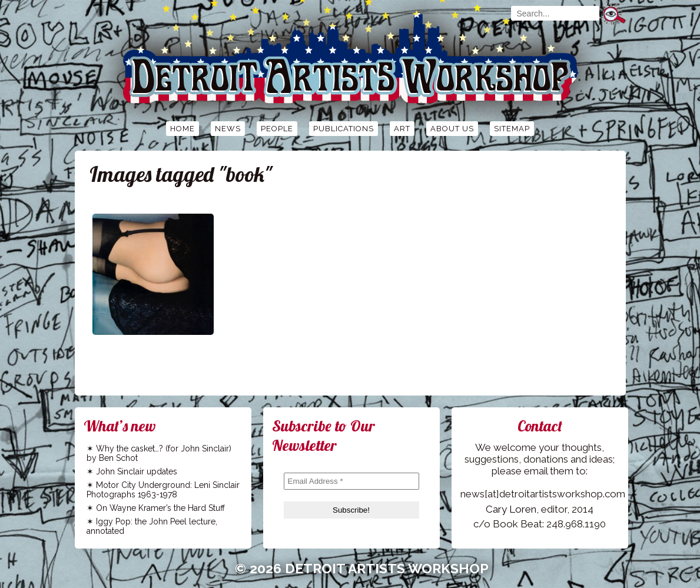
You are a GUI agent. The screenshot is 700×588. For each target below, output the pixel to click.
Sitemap (512, 129)
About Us (452, 129)
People (277, 129)
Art (402, 129)
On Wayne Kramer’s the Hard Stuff (160, 508)
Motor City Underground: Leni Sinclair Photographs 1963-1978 (163, 490)
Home (183, 129)
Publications (344, 129)
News (228, 129)
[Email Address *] (351, 481)
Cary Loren (511, 509)
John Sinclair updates (137, 471)
